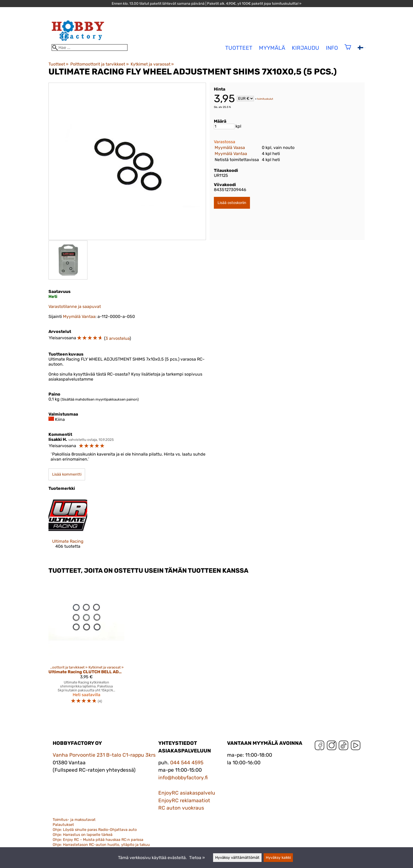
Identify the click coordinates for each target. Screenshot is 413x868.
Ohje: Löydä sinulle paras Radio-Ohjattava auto (95, 830)
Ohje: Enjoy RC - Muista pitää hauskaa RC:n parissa (98, 840)
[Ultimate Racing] (68, 527)
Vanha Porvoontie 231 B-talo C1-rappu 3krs (104, 755)
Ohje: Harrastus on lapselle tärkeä (83, 835)
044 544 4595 (187, 763)
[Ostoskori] (348, 50)
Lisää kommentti (67, 474)
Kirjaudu (306, 48)
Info (332, 48)
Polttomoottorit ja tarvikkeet (99, 64)
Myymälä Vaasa (230, 148)
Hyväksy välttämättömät (237, 858)
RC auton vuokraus (181, 808)
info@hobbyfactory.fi (183, 778)
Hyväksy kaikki (278, 858)
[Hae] (90, 48)
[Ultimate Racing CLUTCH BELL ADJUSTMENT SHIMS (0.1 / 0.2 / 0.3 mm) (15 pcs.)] (86, 644)
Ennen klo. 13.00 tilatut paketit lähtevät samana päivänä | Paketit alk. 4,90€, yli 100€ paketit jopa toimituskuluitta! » (206, 3)
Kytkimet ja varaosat (152, 64)
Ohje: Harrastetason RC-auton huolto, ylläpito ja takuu (101, 845)
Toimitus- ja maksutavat (74, 820)
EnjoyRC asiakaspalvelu (187, 793)
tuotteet (239, 48)
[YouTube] (356, 747)
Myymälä (272, 48)
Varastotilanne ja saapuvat (75, 306)
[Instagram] (332, 747)
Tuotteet (58, 64)
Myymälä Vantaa (231, 154)
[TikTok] (343, 747)
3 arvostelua (117, 338)
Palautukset (63, 825)
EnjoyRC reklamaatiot (184, 800)
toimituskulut (265, 99)
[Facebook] (319, 747)
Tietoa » (197, 858)
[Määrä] (224, 126)
